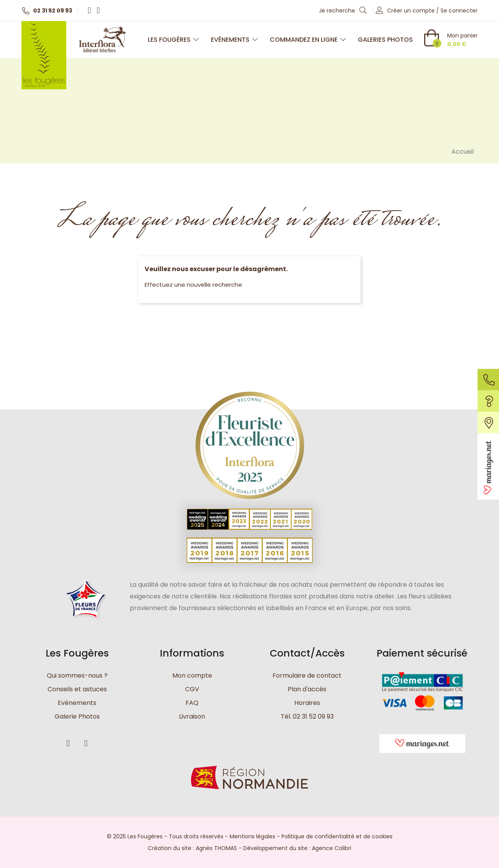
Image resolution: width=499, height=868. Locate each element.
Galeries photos (385, 40)
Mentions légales (252, 836)
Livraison (192, 716)
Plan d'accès (307, 689)
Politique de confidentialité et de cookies (337, 836)
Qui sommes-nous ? (77, 675)
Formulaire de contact (307, 675)
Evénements (234, 40)
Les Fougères (173, 40)
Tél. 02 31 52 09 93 (307, 716)
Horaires (307, 703)
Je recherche (343, 10)
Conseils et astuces (77, 689)
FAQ (192, 703)
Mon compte (192, 675)
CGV (192, 689)
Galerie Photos (77, 716)
